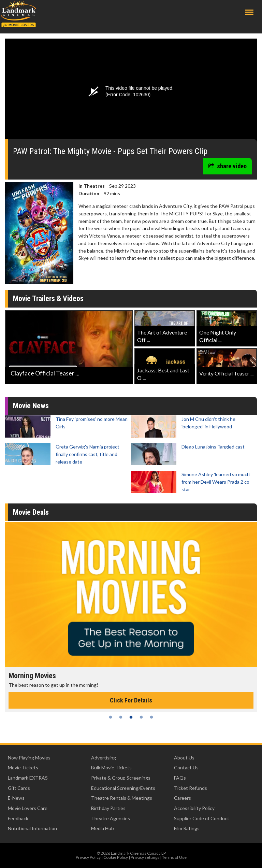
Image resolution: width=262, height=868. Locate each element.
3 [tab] (131, 717)
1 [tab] (111, 717)
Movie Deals (31, 512)
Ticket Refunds (191, 788)
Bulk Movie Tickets (111, 767)
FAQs (180, 778)
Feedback (18, 818)
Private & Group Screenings (121, 778)
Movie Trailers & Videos (48, 298)
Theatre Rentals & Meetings (122, 798)
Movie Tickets (23, 767)
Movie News (31, 406)
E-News (16, 798)
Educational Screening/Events (123, 788)
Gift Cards (19, 788)
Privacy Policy (88, 857)
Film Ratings (187, 828)
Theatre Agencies (111, 818)
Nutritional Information (32, 828)
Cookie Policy (116, 857)
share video (228, 166)
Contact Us (186, 767)
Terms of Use (174, 857)
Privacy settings (145, 857)
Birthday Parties (108, 808)
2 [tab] (121, 717)
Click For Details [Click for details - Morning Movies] (131, 700)
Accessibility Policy (194, 808)
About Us (184, 758)
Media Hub (103, 828)
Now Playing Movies (29, 758)
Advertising (104, 758)
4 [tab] (141, 717)
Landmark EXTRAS (28, 778)
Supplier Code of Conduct (202, 818)
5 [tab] (151, 717)
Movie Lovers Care (28, 808)
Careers (183, 798)
